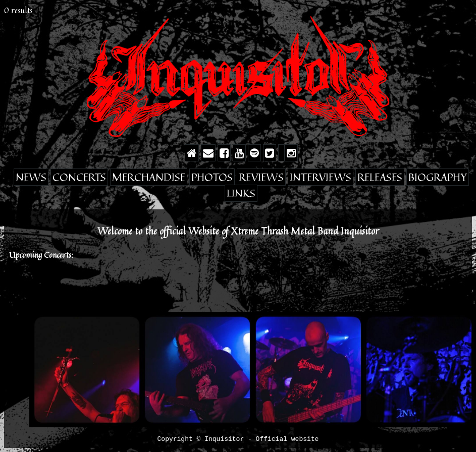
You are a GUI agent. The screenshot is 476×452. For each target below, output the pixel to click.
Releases (380, 177)
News (31, 177)
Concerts (79, 177)
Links (241, 193)
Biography (438, 177)
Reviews (261, 177)
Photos (212, 177)
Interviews (321, 177)
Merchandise (149, 177)
